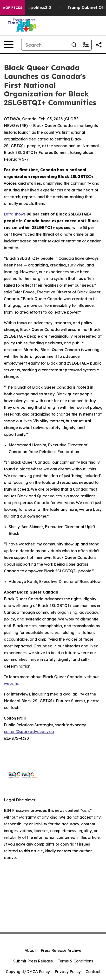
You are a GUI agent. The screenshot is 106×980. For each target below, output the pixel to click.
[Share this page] (99, 45)
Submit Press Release (33, 961)
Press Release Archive (61, 950)
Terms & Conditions (75, 961)
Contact (93, 972)
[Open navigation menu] (9, 45)
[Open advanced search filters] (86, 45)
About (30, 950)
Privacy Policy (68, 972)
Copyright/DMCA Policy (28, 972)
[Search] (45, 45)
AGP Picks (13, 8)
